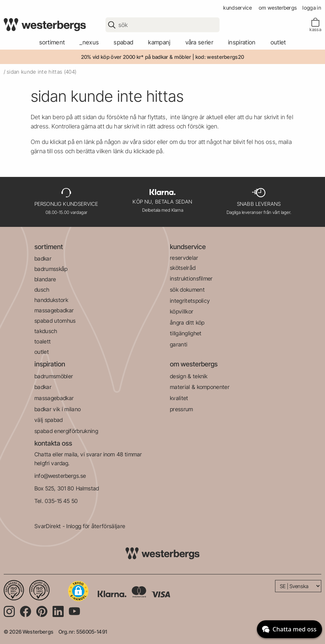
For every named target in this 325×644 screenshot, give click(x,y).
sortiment (52, 42)
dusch (42, 290)
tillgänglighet (186, 333)
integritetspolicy (190, 301)
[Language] (298, 586)
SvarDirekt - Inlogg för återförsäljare (80, 526)
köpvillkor (182, 311)
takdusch (46, 331)
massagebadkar (54, 310)
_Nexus (89, 42)
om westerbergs (278, 8)
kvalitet (179, 398)
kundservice (237, 8)
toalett (43, 341)
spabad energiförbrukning (66, 431)
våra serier (200, 42)
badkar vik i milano (58, 409)
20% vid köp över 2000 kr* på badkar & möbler (136, 57)
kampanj (159, 42)
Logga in (312, 8)
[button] (78, 591)
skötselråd (183, 268)
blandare (45, 279)
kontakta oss (53, 443)
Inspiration (242, 42)
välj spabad (49, 420)
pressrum (182, 409)
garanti (179, 344)
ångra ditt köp (187, 323)
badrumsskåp (51, 269)
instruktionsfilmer (191, 279)
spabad (123, 42)
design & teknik (189, 376)
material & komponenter (200, 387)
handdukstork (51, 300)
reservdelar (184, 258)
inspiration (50, 364)
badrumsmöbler (54, 376)
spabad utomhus (55, 321)
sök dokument (187, 290)
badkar (43, 259)
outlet (278, 42)
